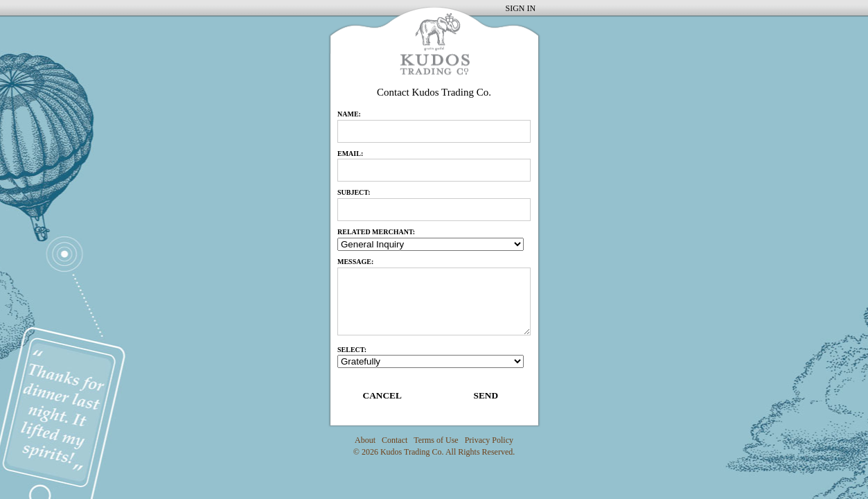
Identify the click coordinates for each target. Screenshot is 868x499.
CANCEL (382, 395)
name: (349, 114)
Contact (395, 440)
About (365, 440)
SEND (486, 395)
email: (350, 154)
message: (355, 262)
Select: (352, 350)
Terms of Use (436, 440)
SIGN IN (521, 8)
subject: (354, 192)
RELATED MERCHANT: (376, 232)
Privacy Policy (489, 440)
